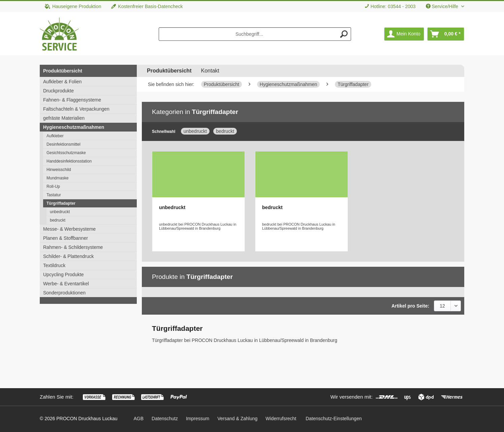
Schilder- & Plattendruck (68, 256)
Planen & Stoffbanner (66, 238)
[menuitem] (390, 7)
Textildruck (54, 265)
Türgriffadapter (61, 203)
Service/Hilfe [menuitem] (443, 6)
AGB (139, 419)
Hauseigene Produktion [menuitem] (73, 6)
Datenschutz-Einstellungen (334, 419)
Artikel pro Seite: (410, 306)
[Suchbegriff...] (255, 34)
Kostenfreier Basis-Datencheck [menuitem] (147, 6)
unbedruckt (60, 212)
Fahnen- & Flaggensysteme (72, 100)
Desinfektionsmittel (64, 144)
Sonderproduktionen (64, 293)
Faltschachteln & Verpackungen (76, 109)
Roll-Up (53, 186)
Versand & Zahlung (237, 419)
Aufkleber (55, 136)
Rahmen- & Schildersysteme (73, 247)
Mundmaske (57, 178)
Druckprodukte (58, 91)
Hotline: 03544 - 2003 (393, 6)
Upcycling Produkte (64, 275)
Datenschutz (165, 419)
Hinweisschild (59, 170)
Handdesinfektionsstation (69, 161)
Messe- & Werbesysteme (69, 229)
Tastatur (54, 195)
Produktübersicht (63, 71)
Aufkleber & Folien (62, 82)
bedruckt (58, 220)
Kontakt (210, 71)
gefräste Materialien (64, 118)
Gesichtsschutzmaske (66, 153)
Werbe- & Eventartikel (66, 284)
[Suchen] (344, 34)
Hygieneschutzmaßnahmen (74, 127)
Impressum (198, 419)
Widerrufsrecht (281, 419)
